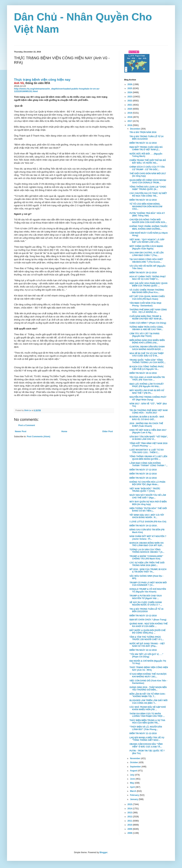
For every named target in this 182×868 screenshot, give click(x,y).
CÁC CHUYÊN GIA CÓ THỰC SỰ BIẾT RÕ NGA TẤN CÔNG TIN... (148, 195)
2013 (130, 813)
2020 (130, 109)
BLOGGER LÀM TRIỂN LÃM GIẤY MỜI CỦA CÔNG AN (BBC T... (148, 702)
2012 (130, 817)
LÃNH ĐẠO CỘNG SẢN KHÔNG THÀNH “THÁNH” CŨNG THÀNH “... (149, 464)
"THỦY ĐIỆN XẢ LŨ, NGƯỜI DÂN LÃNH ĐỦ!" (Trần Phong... (146, 728)
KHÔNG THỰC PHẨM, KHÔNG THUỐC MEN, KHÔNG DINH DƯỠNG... (149, 228)
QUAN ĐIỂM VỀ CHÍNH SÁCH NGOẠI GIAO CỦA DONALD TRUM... (148, 181)
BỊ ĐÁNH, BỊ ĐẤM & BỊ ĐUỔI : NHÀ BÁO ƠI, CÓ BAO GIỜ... (147, 418)
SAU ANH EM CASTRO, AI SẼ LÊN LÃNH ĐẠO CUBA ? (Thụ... (146, 254)
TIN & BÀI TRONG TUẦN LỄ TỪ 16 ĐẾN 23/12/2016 (146, 610)
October (134, 762)
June (133, 779)
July (132, 775)
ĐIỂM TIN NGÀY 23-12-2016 (143, 616)
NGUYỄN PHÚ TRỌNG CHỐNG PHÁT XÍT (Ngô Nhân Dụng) (148, 398)
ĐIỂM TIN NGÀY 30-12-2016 (143, 200)
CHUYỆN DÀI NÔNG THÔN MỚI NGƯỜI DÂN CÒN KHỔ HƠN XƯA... (148, 221)
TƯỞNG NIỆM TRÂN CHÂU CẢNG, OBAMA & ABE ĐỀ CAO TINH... (146, 328)
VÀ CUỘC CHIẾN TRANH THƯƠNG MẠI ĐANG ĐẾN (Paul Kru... (147, 291)
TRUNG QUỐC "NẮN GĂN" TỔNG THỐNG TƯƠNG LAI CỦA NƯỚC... (148, 361)
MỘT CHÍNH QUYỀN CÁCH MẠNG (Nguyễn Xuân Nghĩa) (146, 247)
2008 (130, 833)
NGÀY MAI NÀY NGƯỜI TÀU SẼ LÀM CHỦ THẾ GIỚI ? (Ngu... (148, 496)
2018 (130, 117)
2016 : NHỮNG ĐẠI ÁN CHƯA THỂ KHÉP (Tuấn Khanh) (146, 425)
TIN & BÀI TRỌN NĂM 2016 (143, 132)
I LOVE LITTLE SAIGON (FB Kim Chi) (148, 522)
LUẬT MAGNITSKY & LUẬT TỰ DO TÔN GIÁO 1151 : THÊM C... (147, 451)
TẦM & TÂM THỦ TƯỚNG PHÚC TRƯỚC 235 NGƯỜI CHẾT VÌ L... (147, 638)
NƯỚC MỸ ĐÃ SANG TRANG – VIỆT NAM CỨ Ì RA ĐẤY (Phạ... (147, 645)
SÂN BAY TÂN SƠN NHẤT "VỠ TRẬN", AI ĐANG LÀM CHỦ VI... (149, 438)
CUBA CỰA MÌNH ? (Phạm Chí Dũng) (148, 323)
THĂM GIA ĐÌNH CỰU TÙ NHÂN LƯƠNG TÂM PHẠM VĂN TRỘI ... (147, 715)
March (133, 791)
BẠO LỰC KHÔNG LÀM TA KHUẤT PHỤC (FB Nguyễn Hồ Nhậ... (147, 385)
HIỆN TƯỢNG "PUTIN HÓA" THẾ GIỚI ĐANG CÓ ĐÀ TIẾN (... (148, 510)
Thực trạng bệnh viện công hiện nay (42, 80)
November (135, 758)
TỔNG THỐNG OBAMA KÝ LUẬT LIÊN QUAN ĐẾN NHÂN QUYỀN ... (148, 458)
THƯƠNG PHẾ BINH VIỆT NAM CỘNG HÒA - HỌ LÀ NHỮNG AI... (148, 311)
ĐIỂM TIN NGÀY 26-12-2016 (143, 474)
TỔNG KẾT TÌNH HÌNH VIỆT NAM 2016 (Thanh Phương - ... (148, 445)
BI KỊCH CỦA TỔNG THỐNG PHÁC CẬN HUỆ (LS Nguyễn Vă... (147, 368)
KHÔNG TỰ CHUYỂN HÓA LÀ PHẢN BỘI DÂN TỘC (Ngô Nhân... (147, 483)
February (135, 795)
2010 (130, 825)
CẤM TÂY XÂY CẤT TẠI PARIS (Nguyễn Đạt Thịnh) (144, 335)
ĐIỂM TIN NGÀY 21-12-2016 (143, 733)
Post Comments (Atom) (38, 437)
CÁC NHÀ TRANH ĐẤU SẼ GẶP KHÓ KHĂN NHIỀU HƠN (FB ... (148, 708)
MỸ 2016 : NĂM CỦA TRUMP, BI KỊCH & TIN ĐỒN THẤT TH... (148, 571)
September (136, 767)
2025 (130, 88)
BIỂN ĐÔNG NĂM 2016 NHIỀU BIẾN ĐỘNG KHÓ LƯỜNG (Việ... (147, 341)
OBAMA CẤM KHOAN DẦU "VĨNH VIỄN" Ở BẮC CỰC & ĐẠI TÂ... (146, 745)
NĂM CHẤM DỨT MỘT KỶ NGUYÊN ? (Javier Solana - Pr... (148, 538)
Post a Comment (27, 425)
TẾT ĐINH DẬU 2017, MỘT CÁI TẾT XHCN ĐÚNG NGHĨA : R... (147, 516)
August (134, 771)
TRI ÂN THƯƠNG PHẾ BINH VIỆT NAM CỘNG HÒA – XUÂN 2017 (148, 412)
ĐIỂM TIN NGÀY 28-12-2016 (143, 373)
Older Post (108, 431)
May (132, 783)
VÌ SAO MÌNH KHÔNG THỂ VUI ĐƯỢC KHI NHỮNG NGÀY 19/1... (148, 675)
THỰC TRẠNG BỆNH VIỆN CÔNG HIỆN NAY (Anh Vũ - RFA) (149, 669)
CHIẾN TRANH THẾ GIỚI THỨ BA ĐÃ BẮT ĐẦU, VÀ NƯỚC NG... (148, 161)
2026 (130, 84)
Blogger (104, 852)
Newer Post (21, 431)
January (134, 799)
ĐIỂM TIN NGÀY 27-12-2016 (143, 470)
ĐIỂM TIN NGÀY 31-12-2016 (143, 143)
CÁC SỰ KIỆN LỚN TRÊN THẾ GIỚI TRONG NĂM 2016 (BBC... (147, 564)
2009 (130, 829)
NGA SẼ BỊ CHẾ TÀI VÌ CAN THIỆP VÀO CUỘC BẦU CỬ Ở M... (147, 355)
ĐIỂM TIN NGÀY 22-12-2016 (143, 650)
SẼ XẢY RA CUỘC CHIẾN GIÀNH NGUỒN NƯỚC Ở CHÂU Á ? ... (146, 604)
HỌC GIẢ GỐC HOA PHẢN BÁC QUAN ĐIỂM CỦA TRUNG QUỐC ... (148, 284)
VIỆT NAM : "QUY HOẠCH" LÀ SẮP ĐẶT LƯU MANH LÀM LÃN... (147, 241)
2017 (130, 121)
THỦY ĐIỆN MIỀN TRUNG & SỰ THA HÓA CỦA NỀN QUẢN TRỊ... (147, 722)
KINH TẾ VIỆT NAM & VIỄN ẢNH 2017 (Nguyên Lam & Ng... (148, 431)
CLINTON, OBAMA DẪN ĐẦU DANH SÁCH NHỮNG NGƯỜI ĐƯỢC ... (147, 348)
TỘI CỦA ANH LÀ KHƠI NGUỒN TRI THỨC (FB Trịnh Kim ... (147, 379)
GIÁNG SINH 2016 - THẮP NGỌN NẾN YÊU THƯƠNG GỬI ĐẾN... (148, 689)
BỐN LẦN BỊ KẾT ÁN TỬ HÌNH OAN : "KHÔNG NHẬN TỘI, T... (148, 695)
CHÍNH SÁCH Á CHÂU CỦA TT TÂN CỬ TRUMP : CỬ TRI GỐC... (147, 168)
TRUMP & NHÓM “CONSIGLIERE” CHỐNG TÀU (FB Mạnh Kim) (146, 557)
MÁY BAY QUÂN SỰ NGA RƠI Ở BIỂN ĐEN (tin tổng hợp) (148, 503)
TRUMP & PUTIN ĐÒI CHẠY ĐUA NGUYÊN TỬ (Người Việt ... (146, 597)
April (133, 787)
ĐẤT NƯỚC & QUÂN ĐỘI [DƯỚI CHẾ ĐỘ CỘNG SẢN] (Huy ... (148, 632)
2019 (130, 113)
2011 (130, 821)
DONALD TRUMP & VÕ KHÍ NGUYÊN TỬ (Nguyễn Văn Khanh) (148, 590)
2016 (130, 125)
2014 (130, 809)
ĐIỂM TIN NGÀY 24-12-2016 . (144, 526)
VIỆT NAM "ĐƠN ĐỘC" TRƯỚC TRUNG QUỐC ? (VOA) (145, 490)
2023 (130, 97)
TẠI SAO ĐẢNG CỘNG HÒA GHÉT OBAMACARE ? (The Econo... (146, 261)
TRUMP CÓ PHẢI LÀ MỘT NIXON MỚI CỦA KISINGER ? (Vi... (148, 584)
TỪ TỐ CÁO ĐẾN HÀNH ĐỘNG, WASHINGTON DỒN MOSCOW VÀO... (146, 206)
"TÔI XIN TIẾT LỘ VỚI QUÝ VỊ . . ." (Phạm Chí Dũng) (146, 655)
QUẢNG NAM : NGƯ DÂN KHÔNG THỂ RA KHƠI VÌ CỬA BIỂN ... (149, 625)
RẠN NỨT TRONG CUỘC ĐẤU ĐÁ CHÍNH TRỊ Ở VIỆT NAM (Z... (146, 148)
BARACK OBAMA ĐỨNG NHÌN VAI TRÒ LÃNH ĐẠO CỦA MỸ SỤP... (147, 544)
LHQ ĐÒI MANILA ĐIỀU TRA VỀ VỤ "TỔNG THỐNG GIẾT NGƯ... (147, 739)
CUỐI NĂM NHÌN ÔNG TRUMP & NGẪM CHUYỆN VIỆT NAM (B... (146, 318)
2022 (130, 101)
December (135, 129)
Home (64, 431)
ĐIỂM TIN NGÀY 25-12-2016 (143, 478)
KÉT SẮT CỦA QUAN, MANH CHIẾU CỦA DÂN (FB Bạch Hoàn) (147, 298)
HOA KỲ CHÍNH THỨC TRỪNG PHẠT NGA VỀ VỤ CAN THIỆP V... (148, 278)
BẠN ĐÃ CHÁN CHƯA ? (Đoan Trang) (148, 620)
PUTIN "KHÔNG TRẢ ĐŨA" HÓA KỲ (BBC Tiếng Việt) (147, 214)
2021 (130, 105)
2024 (130, 92)
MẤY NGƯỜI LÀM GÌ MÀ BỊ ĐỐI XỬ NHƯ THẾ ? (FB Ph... (147, 392)
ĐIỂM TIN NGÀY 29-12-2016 (143, 273)
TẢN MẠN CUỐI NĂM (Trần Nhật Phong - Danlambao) (145, 304)
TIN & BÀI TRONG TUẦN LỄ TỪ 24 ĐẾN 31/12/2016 (146, 138)
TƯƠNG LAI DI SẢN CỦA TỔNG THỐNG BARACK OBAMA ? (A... (147, 551)
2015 (130, 804)
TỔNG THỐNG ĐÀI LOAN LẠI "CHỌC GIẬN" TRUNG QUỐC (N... (148, 188)
